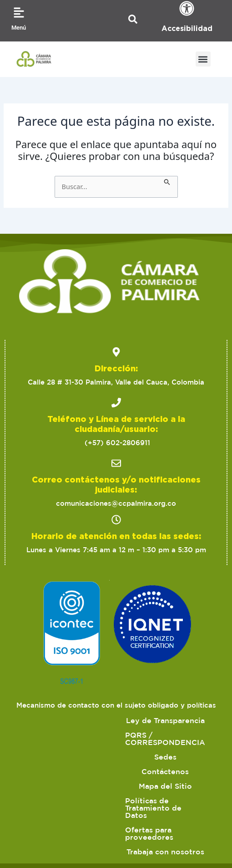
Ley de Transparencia (116, 720)
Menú (19, 28)
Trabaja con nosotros (174, 779)
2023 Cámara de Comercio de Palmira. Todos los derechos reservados (116, 806)
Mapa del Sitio (149, 750)
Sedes (180, 735)
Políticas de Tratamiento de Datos (116, 764)
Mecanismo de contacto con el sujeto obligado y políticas (116, 705)
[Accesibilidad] (187, 8)
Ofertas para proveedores (68, 779)
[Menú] (19, 13)
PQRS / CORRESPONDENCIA (96, 735)
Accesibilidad (187, 28)
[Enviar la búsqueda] (167, 181)
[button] (203, 59)
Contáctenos (81, 750)
